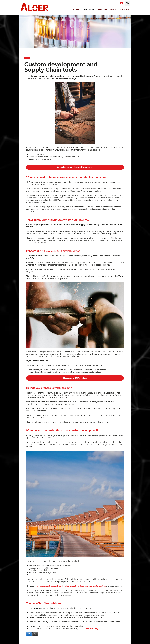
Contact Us (124, 10)
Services (77, 10)
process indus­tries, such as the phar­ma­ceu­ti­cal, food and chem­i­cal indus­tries (71, 586)
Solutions (89, 10)
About (113, 10)
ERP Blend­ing (92, 629)
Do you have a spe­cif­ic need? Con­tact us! (75, 167)
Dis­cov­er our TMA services (75, 378)
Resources (102, 10)
